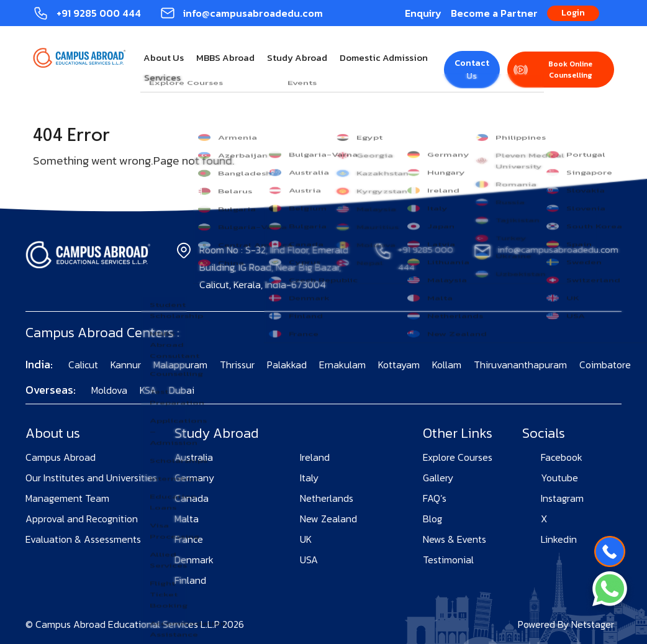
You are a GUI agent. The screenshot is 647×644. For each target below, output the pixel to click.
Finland (190, 580)
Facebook (562, 457)
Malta (187, 519)
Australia (194, 457)
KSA (148, 390)
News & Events (455, 539)
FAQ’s (435, 498)
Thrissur (237, 365)
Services (162, 77)
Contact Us (472, 70)
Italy (309, 478)
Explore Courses (458, 457)
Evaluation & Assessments (83, 539)
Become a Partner (494, 13)
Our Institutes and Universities (91, 478)
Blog (432, 519)
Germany (194, 478)
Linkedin (559, 539)
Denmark (194, 560)
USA (309, 560)
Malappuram (180, 365)
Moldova (109, 390)
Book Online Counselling (570, 70)
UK (306, 539)
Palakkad (287, 365)
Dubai (182, 390)
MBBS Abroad (225, 57)
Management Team (67, 498)
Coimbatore (605, 365)
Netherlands (327, 498)
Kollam (447, 365)
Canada (192, 498)
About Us (164, 57)
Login (573, 13)
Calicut (83, 365)
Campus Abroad (61, 457)
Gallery (438, 478)
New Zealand (328, 519)
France (189, 539)
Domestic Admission (384, 57)
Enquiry (423, 13)
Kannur (126, 365)
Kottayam (399, 365)
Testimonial (448, 560)
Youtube (559, 478)
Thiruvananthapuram (520, 365)
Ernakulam (342, 365)
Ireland (315, 457)
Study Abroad (297, 57)
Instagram (562, 498)
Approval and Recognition (82, 519)
